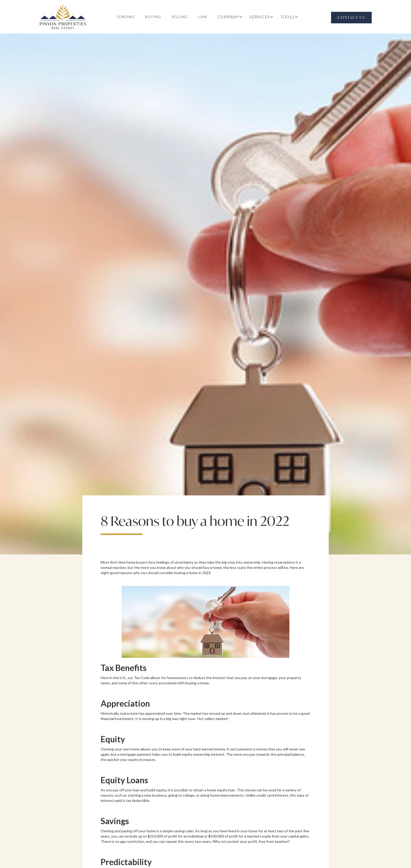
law (203, 17)
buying (153, 17)
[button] (228, 17)
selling (180, 17)
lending (126, 17)
